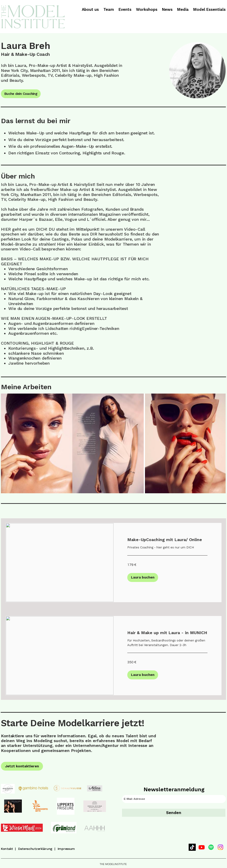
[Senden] (174, 813)
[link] (167, 540)
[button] (143, 577)
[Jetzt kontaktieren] (22, 766)
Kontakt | (10, 849)
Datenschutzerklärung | (38, 849)
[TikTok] (192, 847)
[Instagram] (220, 847)
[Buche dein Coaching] (21, 94)
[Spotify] (211, 847)
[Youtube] (202, 847)
